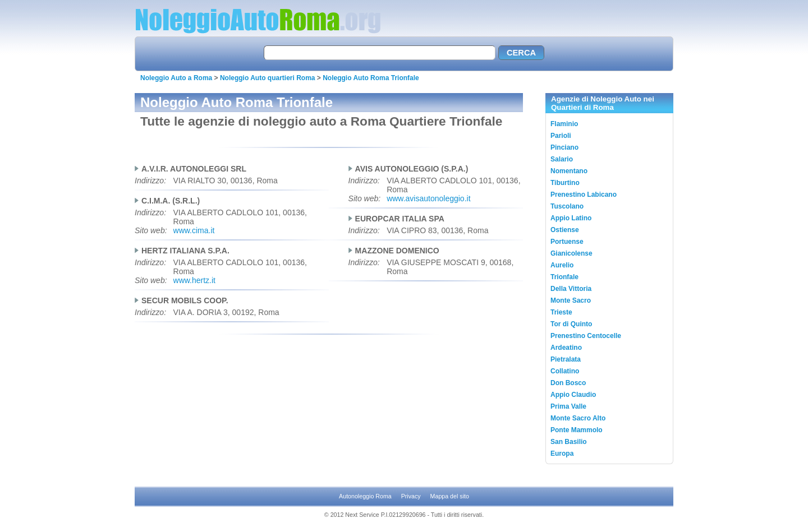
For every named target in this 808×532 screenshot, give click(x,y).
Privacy (411, 496)
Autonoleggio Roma (365, 496)
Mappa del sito (450, 496)
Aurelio (562, 265)
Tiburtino (565, 183)
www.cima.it (194, 230)
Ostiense (565, 230)
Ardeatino (566, 348)
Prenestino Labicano (584, 195)
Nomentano (569, 171)
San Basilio (569, 442)
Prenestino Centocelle (586, 336)
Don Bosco (568, 383)
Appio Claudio (573, 395)
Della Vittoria (571, 289)
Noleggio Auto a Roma (176, 78)
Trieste (561, 312)
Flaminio (564, 124)
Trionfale (564, 277)
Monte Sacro (571, 300)
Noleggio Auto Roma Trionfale (371, 78)
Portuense (567, 242)
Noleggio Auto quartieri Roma (268, 78)
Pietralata (566, 359)
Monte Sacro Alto (578, 418)
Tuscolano (567, 206)
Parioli (561, 136)
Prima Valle (568, 406)
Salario (562, 159)
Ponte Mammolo (577, 430)
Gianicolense (571, 253)
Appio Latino (571, 218)
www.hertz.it (194, 280)
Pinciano (564, 147)
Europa (562, 454)
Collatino (565, 371)
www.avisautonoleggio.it (428, 198)
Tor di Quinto (571, 324)
